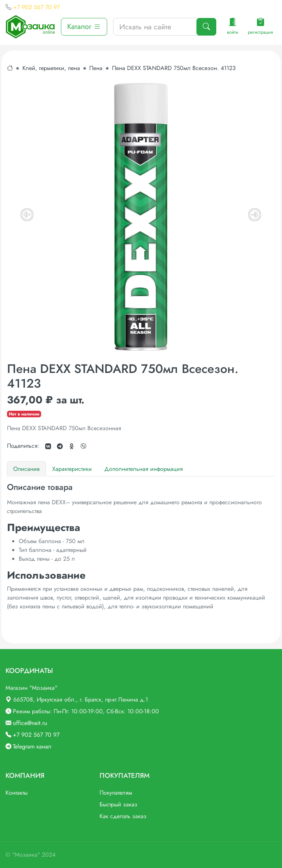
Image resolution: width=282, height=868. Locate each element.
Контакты (17, 793)
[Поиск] (206, 27)
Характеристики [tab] (72, 469)
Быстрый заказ (118, 804)
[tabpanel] (141, 547)
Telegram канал (32, 746)
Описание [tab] (26, 469)
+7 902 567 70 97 (37, 7)
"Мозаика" (26, 855)
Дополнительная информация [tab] (144, 469)
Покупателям (116, 793)
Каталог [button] (84, 27)
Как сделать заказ (123, 816)
